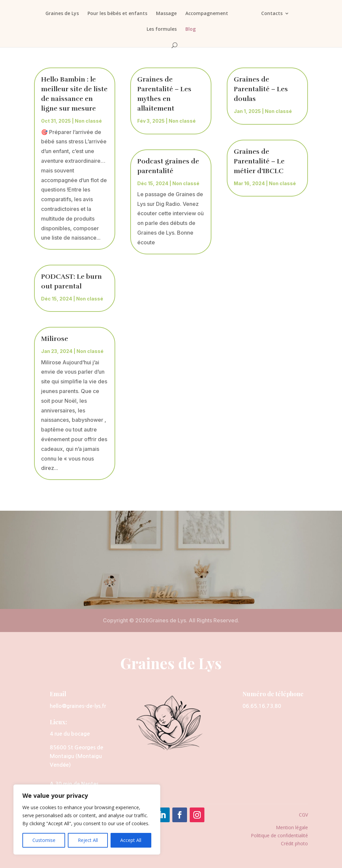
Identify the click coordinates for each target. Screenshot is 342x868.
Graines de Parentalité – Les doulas (261, 89)
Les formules (162, 29)
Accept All (131, 840)
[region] (87, 820)
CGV (303, 815)
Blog (191, 29)
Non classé (88, 121)
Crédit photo (294, 843)
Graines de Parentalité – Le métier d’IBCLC (259, 161)
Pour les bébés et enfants (116, 14)
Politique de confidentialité (279, 835)
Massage (165, 14)
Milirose (55, 339)
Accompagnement (205, 14)
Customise (44, 840)
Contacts (274, 14)
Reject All (88, 840)
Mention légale (292, 827)
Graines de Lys (60, 14)
